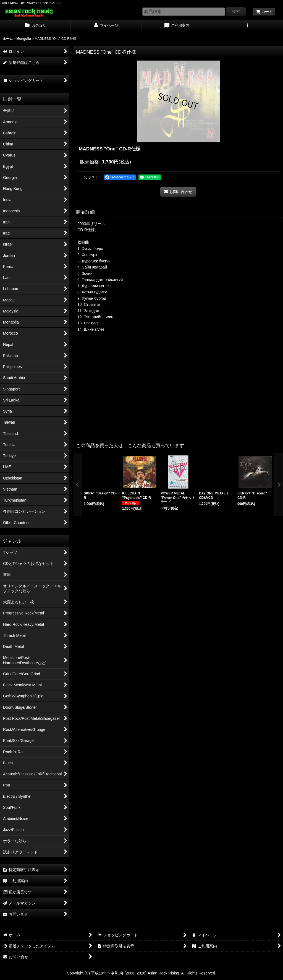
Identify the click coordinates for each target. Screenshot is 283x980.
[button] (248, 26)
